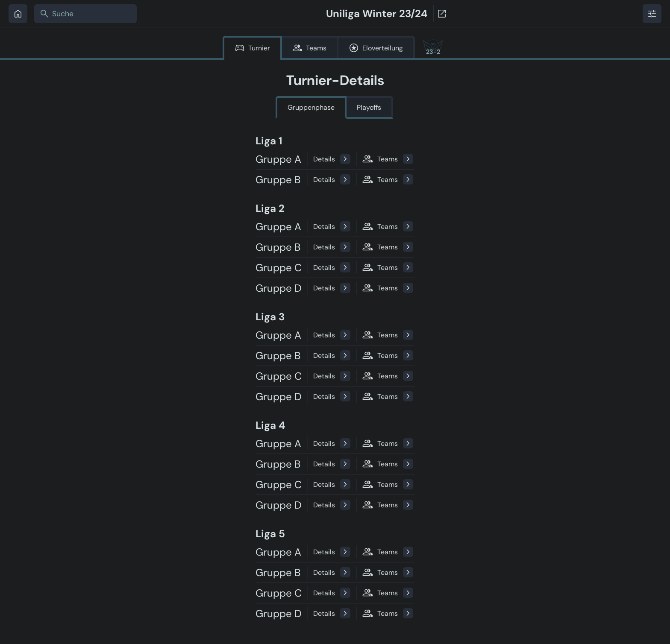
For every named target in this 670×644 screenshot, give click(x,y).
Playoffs (369, 107)
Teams (309, 48)
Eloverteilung (376, 48)
